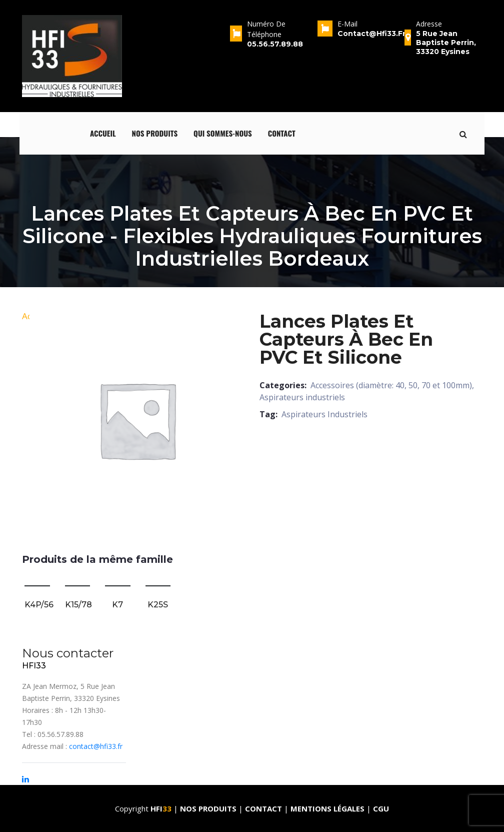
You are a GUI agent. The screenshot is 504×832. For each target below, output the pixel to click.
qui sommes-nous (223, 133)
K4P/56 (39, 605)
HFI (162, 808)
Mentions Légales (327, 808)
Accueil (103, 133)
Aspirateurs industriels (302, 397)
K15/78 (78, 605)
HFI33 (34, 666)
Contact (282, 133)
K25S (158, 605)
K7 (117, 605)
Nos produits (155, 133)
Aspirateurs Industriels (324, 414)
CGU (381, 808)
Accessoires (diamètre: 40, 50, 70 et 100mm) (391, 385)
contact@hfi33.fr (96, 746)
